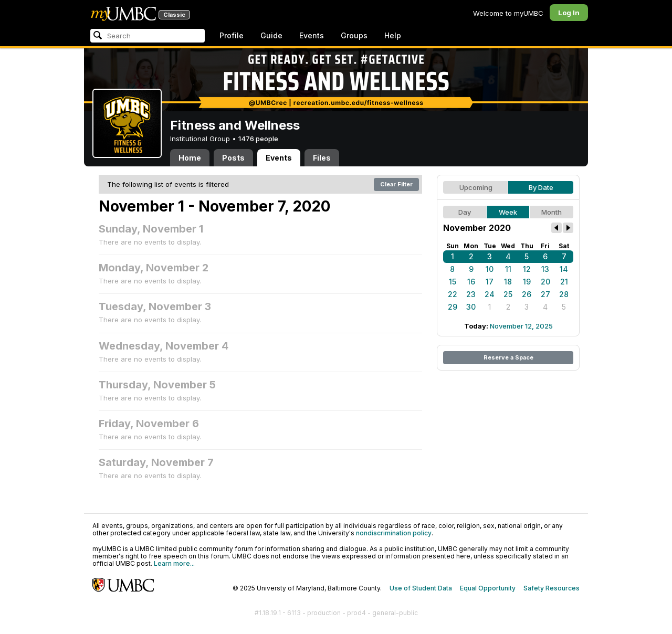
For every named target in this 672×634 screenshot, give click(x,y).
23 (471, 294)
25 (508, 294)
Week (508, 212)
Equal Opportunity (488, 588)
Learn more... (174, 563)
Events (312, 35)
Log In (569, 13)
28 (564, 294)
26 (527, 294)
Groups (354, 35)
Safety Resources (552, 588)
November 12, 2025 (521, 326)
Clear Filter (396, 184)
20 (545, 282)
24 (490, 294)
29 (453, 307)
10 (490, 269)
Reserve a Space (508, 357)
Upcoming (476, 187)
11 (508, 269)
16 (471, 282)
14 (564, 269)
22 (453, 294)
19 (527, 282)
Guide (271, 35)
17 (490, 282)
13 (545, 269)
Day (465, 212)
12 (527, 269)
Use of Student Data (421, 588)
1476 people (258, 139)
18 (508, 282)
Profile (232, 35)
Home (190, 158)
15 (453, 282)
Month (552, 212)
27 (545, 294)
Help (393, 35)
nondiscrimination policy (394, 533)
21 (564, 282)
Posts (233, 158)
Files (322, 158)
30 (471, 307)
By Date (541, 187)
